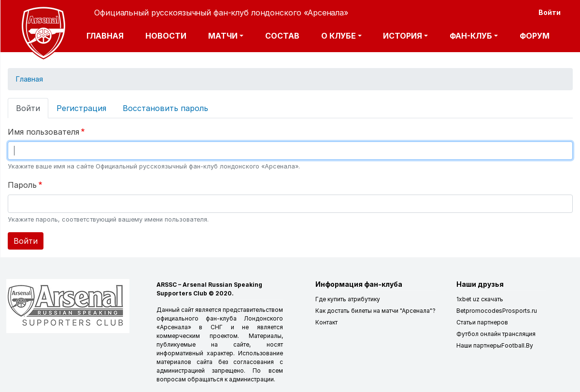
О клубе (339, 36)
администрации (251, 379)
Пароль (22, 185)
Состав (282, 36)
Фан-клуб (471, 36)
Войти (550, 12)
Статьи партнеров (482, 322)
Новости (166, 36)
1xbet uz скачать (480, 299)
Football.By (517, 345)
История (403, 36)
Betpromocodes (479, 311)
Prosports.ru (520, 311)
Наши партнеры (479, 345)
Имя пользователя (43, 132)
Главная (105, 36)
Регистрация (81, 108)
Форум (535, 36)
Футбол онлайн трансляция (496, 334)
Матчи (223, 36)
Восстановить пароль (165, 108)
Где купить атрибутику (348, 299)
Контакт (326, 322)
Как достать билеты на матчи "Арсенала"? (375, 311)
